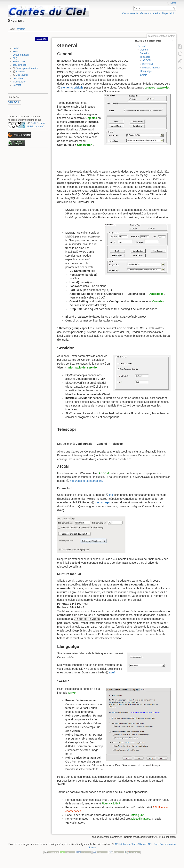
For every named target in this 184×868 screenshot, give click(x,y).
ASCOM (147, 60)
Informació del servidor (83, 368)
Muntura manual (151, 68)
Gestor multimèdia (150, 13)
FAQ (15, 58)
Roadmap (21, 72)
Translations (19, 82)
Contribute (18, 78)
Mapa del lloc (169, 13)
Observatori (85, 145)
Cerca (174, 8)
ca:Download (20, 65)
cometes (150, 88)
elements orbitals (72, 88)
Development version (27, 68)
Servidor (144, 53)
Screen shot (19, 62)
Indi (111, 495)
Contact (17, 85)
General (142, 46)
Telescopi (145, 57)
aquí (112, 672)
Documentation (21, 55)
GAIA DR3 (13, 102)
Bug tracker (22, 75)
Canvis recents (130, 13)
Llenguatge (146, 71)
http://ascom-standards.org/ (87, 481)
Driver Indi (148, 64)
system (21, 29)
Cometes (158, 301)
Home (16, 48)
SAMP (143, 75)
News (16, 51)
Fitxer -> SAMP (111, 803)
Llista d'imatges (141, 819)
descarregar (103, 502)
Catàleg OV (136, 815)
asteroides (163, 88)
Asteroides (156, 294)
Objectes (91, 118)
